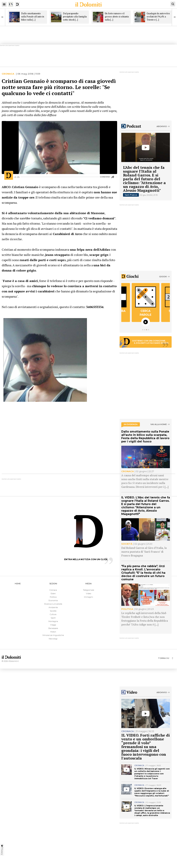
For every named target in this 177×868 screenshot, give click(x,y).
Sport (53, 618)
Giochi (163, 277)
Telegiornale (88, 590)
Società (53, 611)
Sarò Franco (131, 195)
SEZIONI (53, 584)
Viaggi (53, 625)
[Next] (174, 17)
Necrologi (53, 639)
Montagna (53, 621)
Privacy (2, 850)
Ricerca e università (53, 604)
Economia (53, 600)
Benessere (53, 628)
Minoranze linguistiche (53, 635)
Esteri (53, 594)
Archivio (162, 126)
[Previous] (3, 17)
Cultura (53, 614)
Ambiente (53, 607)
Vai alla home (159, 424)
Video (88, 594)
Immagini (88, 597)
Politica (53, 597)
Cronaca (8, 74)
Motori (53, 632)
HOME (18, 584)
